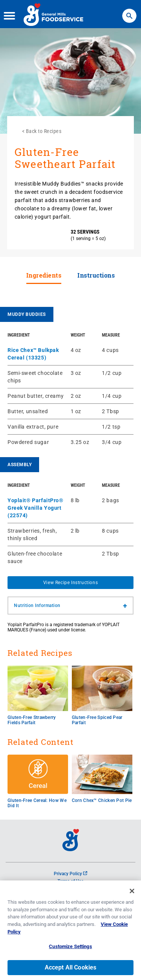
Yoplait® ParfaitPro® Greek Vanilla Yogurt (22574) (36, 508)
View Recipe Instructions (70, 583)
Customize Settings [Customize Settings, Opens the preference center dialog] (70, 949)
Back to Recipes (44, 131)
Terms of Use (70, 881)
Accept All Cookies (71, 969)
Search (129, 11)
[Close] (132, 893)
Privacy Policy (70, 874)
